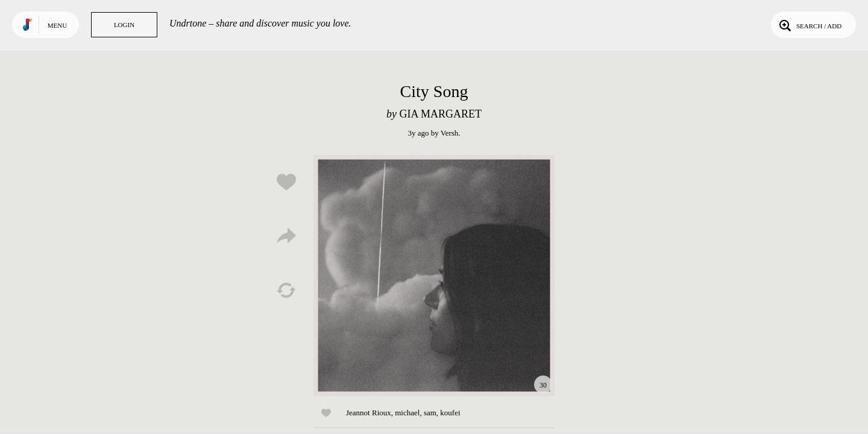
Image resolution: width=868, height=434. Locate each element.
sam (430, 413)
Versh (450, 133)
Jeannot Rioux (369, 413)
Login (124, 25)
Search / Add (809, 25)
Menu (57, 25)
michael (407, 413)
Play (434, 275)
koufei (450, 413)
